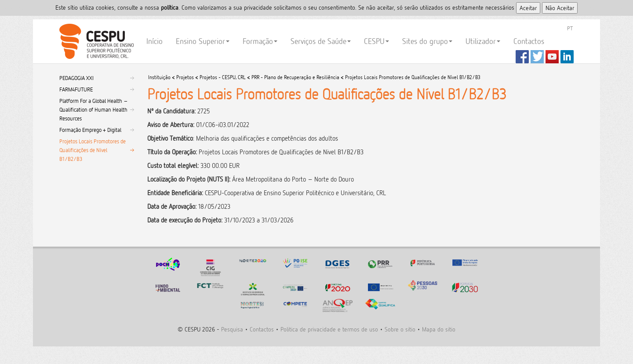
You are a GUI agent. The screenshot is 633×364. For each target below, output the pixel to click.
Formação (260, 41)
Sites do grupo (427, 41)
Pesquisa (232, 329)
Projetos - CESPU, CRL (223, 77)
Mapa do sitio (439, 329)
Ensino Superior (203, 41)
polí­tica (170, 7)
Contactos (529, 41)
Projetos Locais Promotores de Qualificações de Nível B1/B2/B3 (93, 150)
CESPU (95, 41)
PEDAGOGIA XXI (76, 78)
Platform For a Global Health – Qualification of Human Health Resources (94, 109)
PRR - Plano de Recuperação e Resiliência (295, 77)
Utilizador (483, 41)
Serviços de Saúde (321, 41)
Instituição (159, 77)
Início (155, 41)
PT (570, 28)
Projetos (185, 77)
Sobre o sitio (400, 329)
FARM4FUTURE (76, 89)
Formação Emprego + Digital (90, 130)
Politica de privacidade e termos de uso (329, 329)
